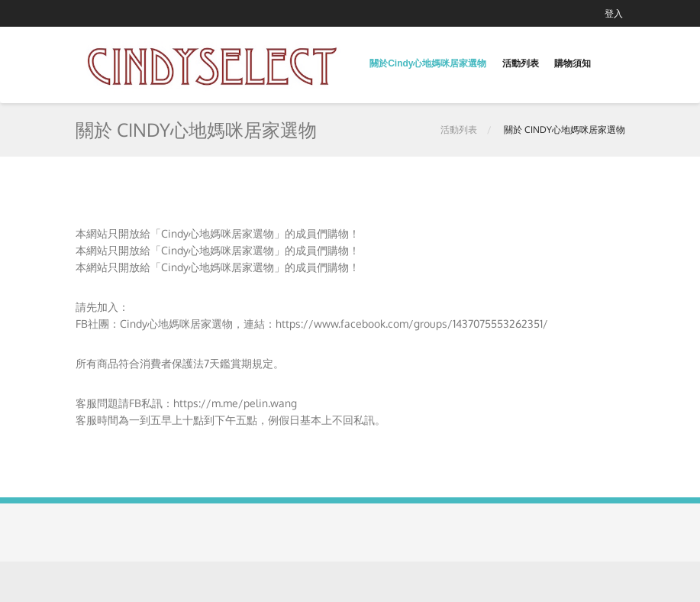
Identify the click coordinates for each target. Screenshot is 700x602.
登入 (614, 13)
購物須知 (573, 63)
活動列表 (521, 63)
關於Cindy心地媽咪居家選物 (428, 63)
